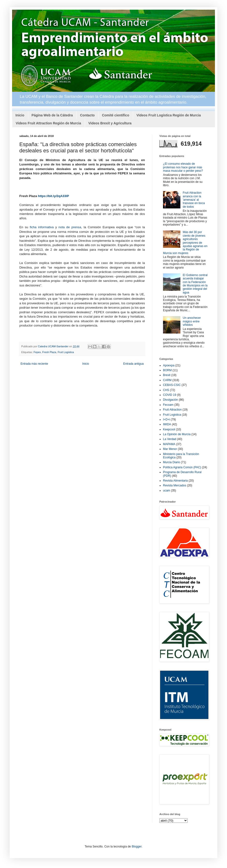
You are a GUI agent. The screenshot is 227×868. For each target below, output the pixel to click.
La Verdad (170, 439)
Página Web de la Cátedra (52, 115)
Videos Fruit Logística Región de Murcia (169, 115)
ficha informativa (42, 227)
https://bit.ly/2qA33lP (53, 196)
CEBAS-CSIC (172, 385)
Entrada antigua (133, 364)
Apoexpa (169, 365)
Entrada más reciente (34, 364)
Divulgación (170, 400)
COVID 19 (170, 395)
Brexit (167, 375)
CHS (166, 390)
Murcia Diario (172, 462)
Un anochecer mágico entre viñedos (192, 321)
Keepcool (169, 429)
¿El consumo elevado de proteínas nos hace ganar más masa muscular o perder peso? (183, 167)
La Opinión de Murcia (177, 434)
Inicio (20, 115)
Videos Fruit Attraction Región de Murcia (48, 123)
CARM (167, 380)
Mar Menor (170, 449)
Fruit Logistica (66, 352)
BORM (167, 370)
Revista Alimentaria (175, 481)
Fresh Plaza (49, 352)
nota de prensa (70, 227)
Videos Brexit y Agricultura (110, 123)
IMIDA (167, 424)
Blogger (137, 847)
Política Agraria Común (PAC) (182, 467)
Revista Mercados (175, 485)
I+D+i (167, 420)
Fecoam (168, 405)
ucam (167, 491)
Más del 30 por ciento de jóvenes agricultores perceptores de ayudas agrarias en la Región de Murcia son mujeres (185, 242)
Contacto (87, 115)
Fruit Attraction (172, 410)
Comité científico (116, 115)
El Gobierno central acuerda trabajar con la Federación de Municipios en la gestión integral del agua (195, 284)
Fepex (37, 352)
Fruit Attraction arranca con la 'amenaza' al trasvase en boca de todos (194, 200)
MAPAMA (169, 444)
